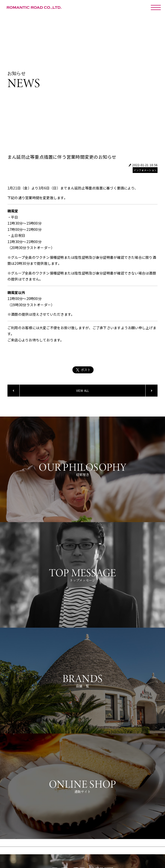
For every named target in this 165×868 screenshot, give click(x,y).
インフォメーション (145, 170)
